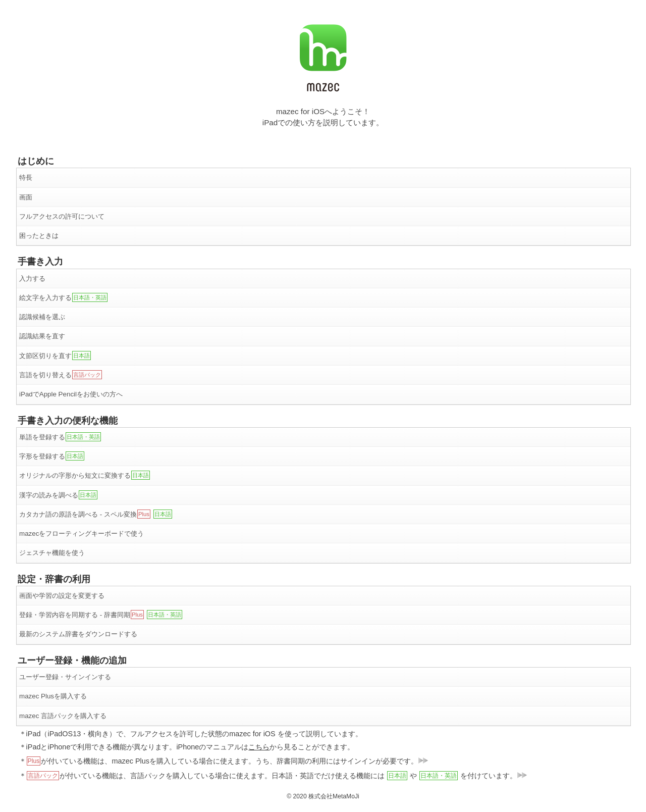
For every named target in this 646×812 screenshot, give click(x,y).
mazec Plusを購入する (53, 696)
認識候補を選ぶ (42, 317)
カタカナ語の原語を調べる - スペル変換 (96, 514)
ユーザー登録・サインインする (65, 677)
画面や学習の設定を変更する (62, 596)
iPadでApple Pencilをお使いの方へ (71, 394)
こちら (259, 747)
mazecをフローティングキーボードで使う (82, 534)
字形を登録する (52, 456)
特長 (26, 177)
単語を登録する (60, 437)
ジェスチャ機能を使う (52, 553)
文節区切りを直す (55, 356)
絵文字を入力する (63, 297)
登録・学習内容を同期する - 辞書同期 (101, 615)
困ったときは (39, 236)
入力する (32, 278)
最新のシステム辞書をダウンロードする (78, 634)
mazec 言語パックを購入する (63, 716)
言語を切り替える (61, 375)
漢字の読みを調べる (58, 495)
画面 (26, 197)
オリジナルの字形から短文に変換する (85, 475)
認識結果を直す (42, 336)
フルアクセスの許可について (62, 216)
